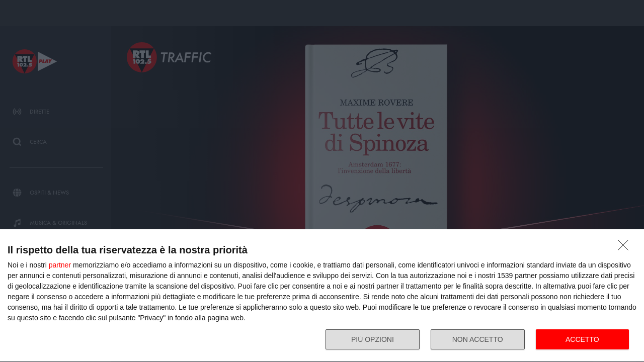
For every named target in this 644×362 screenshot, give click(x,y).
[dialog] (322, 296)
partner (60, 265)
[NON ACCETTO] (626, 248)
